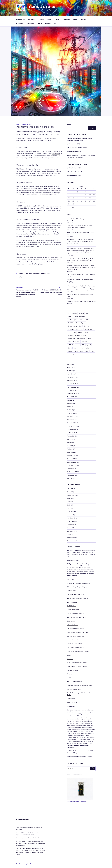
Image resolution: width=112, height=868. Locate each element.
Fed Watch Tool (71, 606)
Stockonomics (20, 19)
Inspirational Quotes (81, 335)
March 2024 (71, 452)
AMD (87, 313)
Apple (70, 317)
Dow (80, 326)
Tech (82, 351)
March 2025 (71, 413)
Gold (74, 332)
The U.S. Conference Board (75, 682)
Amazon (81, 313)
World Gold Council (72, 640)
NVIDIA (41, 186)
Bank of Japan (71, 699)
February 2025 (71, 416)
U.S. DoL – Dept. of (72, 689)
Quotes (40, 23)
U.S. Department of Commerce (76, 636)
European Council (72, 621)
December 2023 (72, 462)
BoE (87, 320)
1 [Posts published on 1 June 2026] (69, 192)
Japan (89, 339)
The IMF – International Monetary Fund (78, 598)
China (77, 323)
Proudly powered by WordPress (25, 864)
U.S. (69, 354)
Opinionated (66, 19)
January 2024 (71, 459)
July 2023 (70, 478)
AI (20, 169)
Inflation (70, 335)
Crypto (83, 323)
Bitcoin (82, 320)
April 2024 (70, 449)
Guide (69, 505)
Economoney (31, 23)
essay (31, 124)
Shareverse (31, 19)
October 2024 (71, 429)
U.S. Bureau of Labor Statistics (76, 613)
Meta (70, 342)
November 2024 (72, 426)
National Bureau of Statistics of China (78, 632)
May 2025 (70, 407)
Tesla (87, 351)
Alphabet (74, 313)
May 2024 (70, 446)
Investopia (41, 19)
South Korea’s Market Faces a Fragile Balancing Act (30, 838)
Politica (57, 19)
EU (77, 329)
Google (80, 332)
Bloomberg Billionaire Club (74, 644)
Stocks (70, 351)
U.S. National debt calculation (75, 647)
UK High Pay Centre (73, 625)
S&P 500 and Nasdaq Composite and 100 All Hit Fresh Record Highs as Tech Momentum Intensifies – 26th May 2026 (81, 268)
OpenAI (89, 345)
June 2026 (70, 364)
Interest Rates (81, 339)
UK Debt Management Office (75, 594)
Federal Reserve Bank (73, 610)
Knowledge (37, 274)
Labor (79, 689)
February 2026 (71, 377)
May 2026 (70, 367)
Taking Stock (42, 7)
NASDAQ (71, 345)
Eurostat (70, 655)
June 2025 (70, 403)
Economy (87, 326)
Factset (69, 678)
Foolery (49, 19)
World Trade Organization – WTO (76, 617)
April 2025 (70, 410)
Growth (86, 332)
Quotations (70, 531)
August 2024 (71, 436)
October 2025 (71, 390)
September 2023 (72, 472)
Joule (44, 152)
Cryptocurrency (72, 326)
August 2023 (71, 475)
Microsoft (85, 342)
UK (73, 354)
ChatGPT (71, 323)
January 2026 (71, 381)
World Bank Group (72, 602)
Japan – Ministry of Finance (75, 702)
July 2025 (70, 400)
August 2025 (71, 397)
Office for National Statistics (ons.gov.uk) (79, 583)
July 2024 (70, 439)
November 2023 (72, 465)
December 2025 (72, 384)
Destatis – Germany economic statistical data (80, 685)
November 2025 (72, 387)
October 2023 (71, 469)
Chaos (75, 19)
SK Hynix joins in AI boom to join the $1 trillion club (81, 274)
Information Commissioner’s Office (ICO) (78, 651)
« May (73, 207)
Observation (46, 274)
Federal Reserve (89, 329)
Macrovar (70, 659)
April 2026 (70, 371)
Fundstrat (70, 674)
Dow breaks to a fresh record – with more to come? (81, 302)
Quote (70, 348)
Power (21, 277)
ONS (83, 345)
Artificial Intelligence (30, 276)
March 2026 (71, 374)
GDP (69, 332)
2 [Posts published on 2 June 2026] (73, 192)
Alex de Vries (56, 154)
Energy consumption (52, 276)
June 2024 (70, 442)
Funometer (83, 19)
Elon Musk (71, 329)
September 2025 (72, 394)
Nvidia (77, 345)
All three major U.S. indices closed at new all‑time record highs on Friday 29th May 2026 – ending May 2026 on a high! (81, 241)
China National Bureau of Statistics (77, 666)
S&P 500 (77, 348)
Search (69, 125)
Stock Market (85, 348)
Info (55, 23)
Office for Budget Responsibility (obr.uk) (78, 587)
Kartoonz (48, 23)
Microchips (76, 342)
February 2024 (71, 456)
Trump (92, 351)
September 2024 (72, 433)
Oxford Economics (72, 670)
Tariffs (76, 351)
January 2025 (71, 420)
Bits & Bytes (20, 23)
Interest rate (72, 339)
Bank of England (73, 320)
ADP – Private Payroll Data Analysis (77, 663)
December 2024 (72, 423)
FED (81, 329)
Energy (42, 276)
